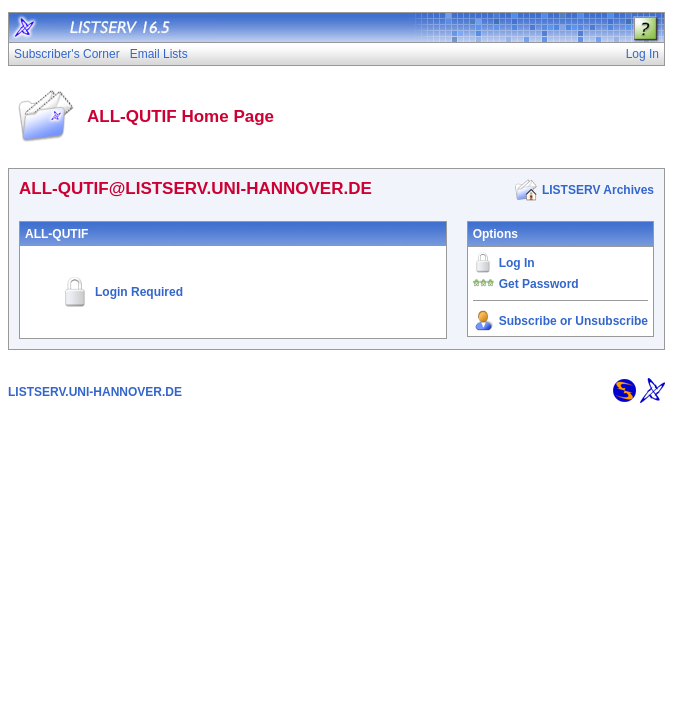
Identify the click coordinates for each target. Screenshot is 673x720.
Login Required (139, 292)
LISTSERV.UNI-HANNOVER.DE (95, 392)
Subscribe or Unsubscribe (573, 321)
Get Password (539, 284)
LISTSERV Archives (598, 190)
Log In (517, 263)
